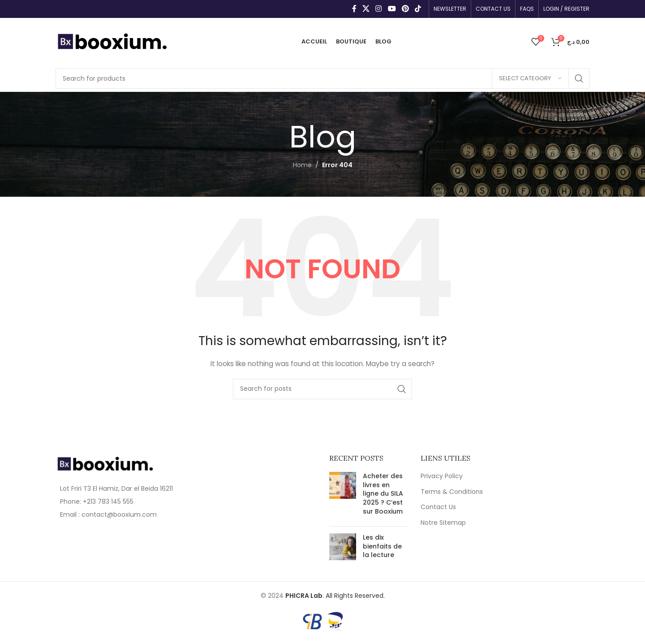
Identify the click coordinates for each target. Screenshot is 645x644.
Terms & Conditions (452, 492)
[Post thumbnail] (343, 496)
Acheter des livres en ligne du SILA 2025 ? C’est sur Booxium (383, 493)
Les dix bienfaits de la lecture (382, 546)
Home (302, 165)
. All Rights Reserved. (335, 596)
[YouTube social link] (392, 9)
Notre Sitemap (443, 523)
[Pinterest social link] (405, 9)
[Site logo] (112, 41)
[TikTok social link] (418, 9)
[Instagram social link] (379, 9)
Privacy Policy (442, 476)
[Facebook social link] (354, 9)
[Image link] (105, 463)
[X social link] (366, 9)
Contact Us (438, 507)
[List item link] (117, 501)
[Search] (322, 78)
